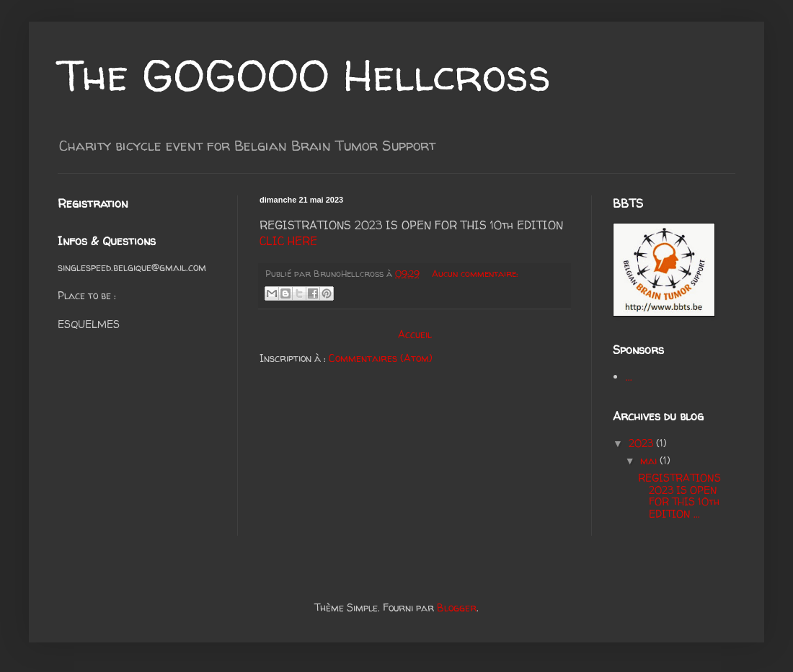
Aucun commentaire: (475, 274)
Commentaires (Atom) (381, 358)
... (629, 377)
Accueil (415, 334)
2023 (642, 443)
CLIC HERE (288, 241)
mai (650, 460)
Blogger (457, 607)
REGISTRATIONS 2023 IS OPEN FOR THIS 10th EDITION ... (679, 496)
